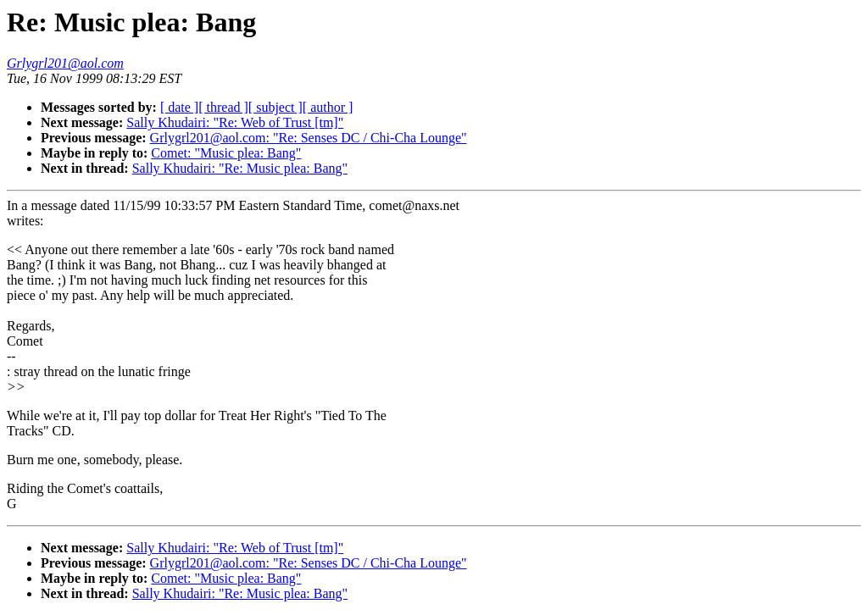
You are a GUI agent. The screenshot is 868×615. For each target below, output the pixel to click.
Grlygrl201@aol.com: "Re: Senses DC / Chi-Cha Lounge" (309, 138)
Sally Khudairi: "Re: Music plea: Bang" (240, 168)
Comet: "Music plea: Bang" (226, 153)
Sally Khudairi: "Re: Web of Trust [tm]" (235, 122)
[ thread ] (223, 107)
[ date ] (179, 107)
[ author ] (328, 107)
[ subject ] (275, 107)
